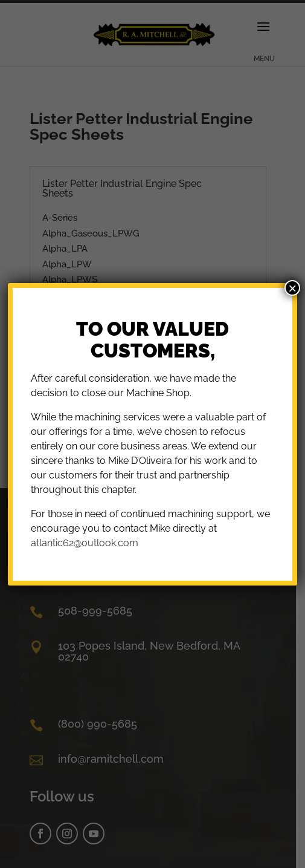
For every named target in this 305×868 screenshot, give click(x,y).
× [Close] (292, 288)
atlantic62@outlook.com (85, 543)
